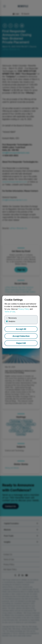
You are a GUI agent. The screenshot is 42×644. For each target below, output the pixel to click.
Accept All (21, 329)
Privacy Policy (24, 309)
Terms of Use (10, 312)
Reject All (21, 343)
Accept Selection (21, 336)
